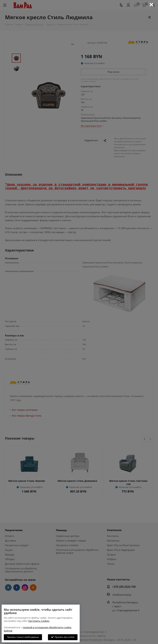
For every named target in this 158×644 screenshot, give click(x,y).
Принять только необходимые (23, 637)
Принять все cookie (63, 637)
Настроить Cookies (39, 621)
